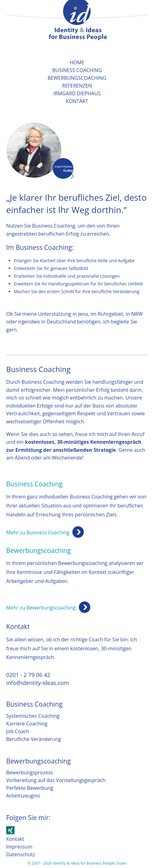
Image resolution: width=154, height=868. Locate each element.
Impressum (19, 847)
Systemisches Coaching (33, 716)
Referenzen (77, 86)
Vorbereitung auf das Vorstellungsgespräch (56, 780)
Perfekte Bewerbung (30, 788)
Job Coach (18, 731)
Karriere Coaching (27, 724)
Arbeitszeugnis (23, 796)
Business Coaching (77, 70)
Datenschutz (21, 854)
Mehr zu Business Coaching (38, 532)
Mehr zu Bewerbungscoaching (41, 608)
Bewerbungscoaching (77, 78)
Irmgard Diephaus (77, 93)
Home (77, 62)
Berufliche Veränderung (34, 739)
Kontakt (77, 101)
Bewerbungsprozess (30, 772)
